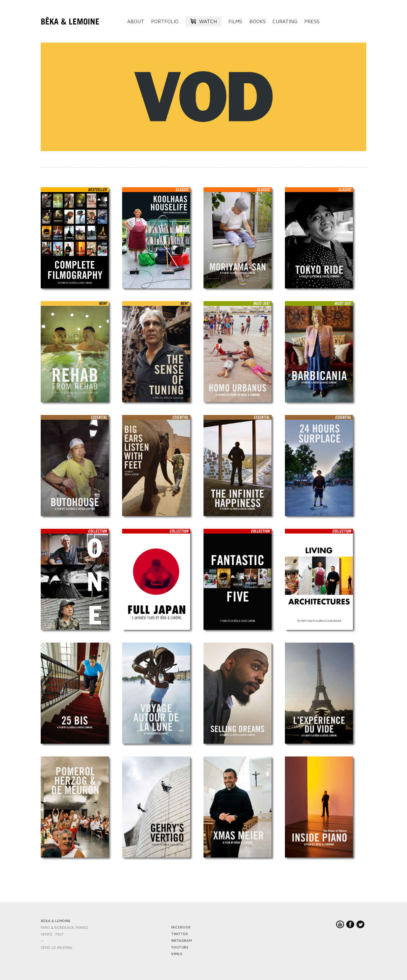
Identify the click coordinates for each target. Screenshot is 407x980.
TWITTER (179, 934)
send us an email (57, 947)
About (136, 21)
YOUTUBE (180, 947)
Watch (208, 21)
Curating (285, 21)
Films (235, 21)
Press (312, 21)
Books (258, 21)
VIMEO (177, 954)
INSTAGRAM (181, 940)
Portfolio (165, 21)
